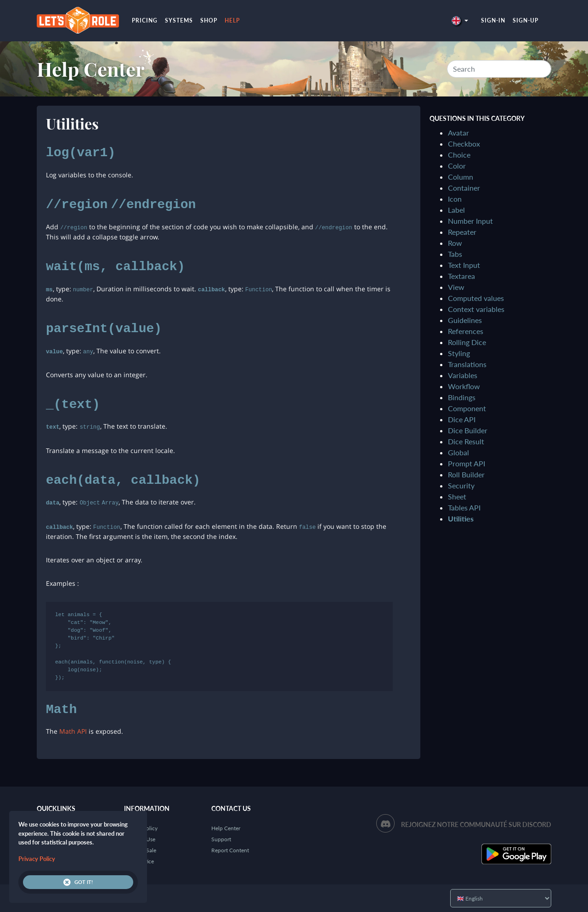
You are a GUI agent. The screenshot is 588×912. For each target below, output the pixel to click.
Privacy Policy (37, 859)
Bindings (462, 397)
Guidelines (465, 320)
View (456, 287)
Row (455, 243)
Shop (209, 20)
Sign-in (493, 20)
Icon (455, 199)
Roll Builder (466, 474)
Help (232, 20)
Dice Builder (468, 430)
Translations (467, 364)
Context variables (476, 309)
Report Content (230, 850)
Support (221, 839)
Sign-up (526, 20)
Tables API (464, 507)
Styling (459, 353)
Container (464, 188)
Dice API (462, 419)
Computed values (476, 298)
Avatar (458, 133)
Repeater (462, 232)
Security (461, 485)
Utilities (461, 518)
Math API (73, 731)
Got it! (78, 882)
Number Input (470, 221)
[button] (460, 20)
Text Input (464, 265)
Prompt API (466, 463)
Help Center (91, 69)
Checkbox (464, 144)
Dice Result (466, 441)
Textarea (461, 276)
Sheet (457, 496)
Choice (459, 155)
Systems (179, 20)
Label (456, 210)
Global (458, 452)
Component (467, 408)
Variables (463, 375)
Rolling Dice (467, 342)
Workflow (464, 386)
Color (457, 166)
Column (461, 177)
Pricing (145, 20)
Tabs (455, 254)
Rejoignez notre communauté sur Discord (476, 824)
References (466, 331)
